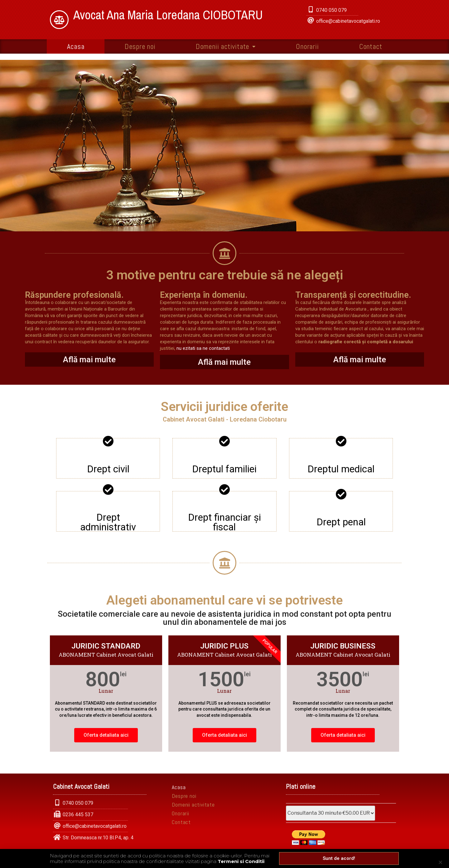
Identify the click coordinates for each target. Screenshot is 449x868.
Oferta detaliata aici (106, 735)
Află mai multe (89, 359)
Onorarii (307, 46)
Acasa (76, 46)
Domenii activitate (226, 47)
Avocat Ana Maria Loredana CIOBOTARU (168, 15)
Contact (371, 46)
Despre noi (140, 46)
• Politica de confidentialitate (204, 856)
